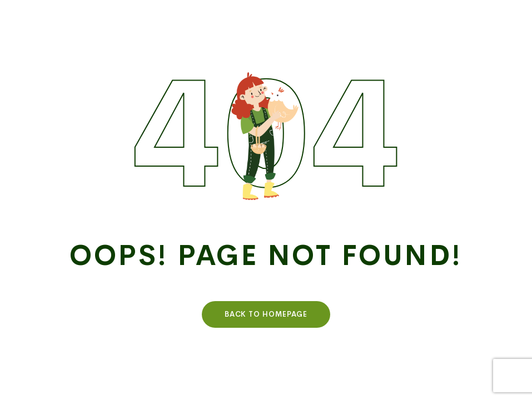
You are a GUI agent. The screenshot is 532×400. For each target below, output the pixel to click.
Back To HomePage (266, 314)
